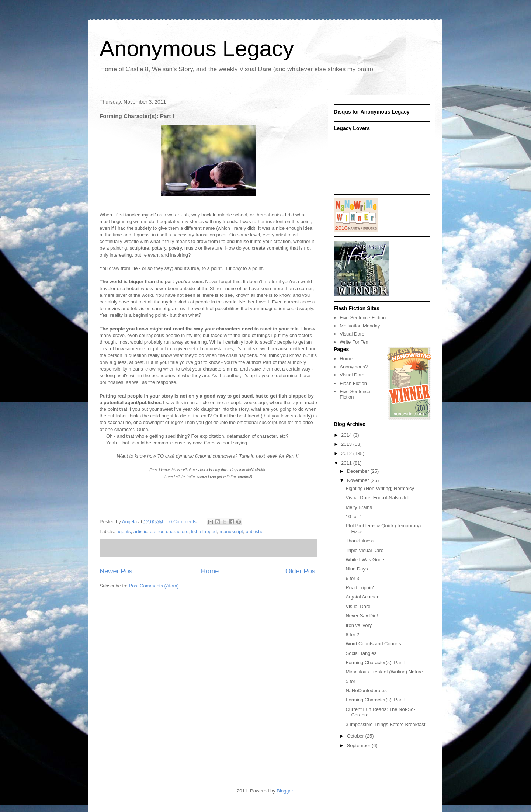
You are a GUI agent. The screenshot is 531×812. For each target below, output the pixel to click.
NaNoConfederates (366, 690)
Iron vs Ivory (359, 625)
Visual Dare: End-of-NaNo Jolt (378, 498)
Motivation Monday (360, 326)
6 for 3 (352, 578)
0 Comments (183, 522)
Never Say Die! (362, 616)
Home (210, 571)
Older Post (301, 571)
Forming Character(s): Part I (375, 700)
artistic (140, 532)
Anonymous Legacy (197, 48)
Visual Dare (352, 334)
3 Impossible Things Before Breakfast (385, 724)
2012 (347, 453)
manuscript (231, 532)
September (359, 745)
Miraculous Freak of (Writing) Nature (384, 672)
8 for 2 (352, 634)
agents (124, 532)
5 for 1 (352, 681)
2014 (347, 435)
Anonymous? (354, 367)
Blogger (285, 791)
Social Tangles (361, 653)
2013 (347, 444)
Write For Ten (354, 342)
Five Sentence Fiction (363, 318)
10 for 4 (354, 516)
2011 (347, 463)
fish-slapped (204, 532)
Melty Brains (359, 507)
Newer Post (117, 571)
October (356, 736)
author (157, 532)
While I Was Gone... (367, 560)
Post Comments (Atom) (154, 586)
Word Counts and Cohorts (373, 644)
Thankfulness (360, 541)
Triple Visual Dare (365, 550)
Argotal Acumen (362, 597)
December (359, 471)
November (359, 480)
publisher (255, 532)
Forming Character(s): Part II (376, 662)
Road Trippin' (360, 588)
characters (177, 532)
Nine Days (357, 569)
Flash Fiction (353, 383)
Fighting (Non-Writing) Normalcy (380, 488)
